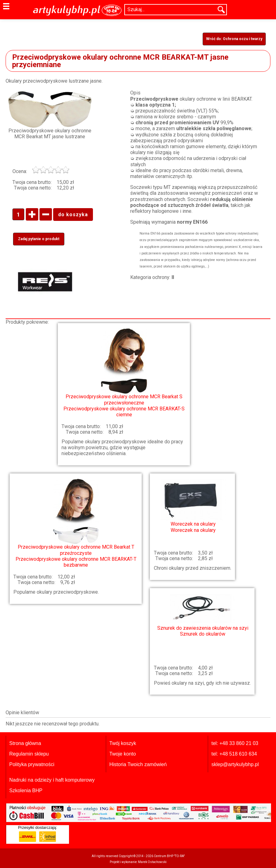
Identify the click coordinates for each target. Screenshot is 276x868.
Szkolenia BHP (26, 790)
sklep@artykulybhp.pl (235, 764)
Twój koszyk (123, 743)
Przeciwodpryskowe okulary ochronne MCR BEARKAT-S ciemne (124, 373)
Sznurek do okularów (203, 615)
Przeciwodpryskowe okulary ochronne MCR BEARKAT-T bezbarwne (76, 523)
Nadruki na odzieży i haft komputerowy (52, 780)
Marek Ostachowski (152, 862)
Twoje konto (123, 754)
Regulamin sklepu (29, 754)
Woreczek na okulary (193, 506)
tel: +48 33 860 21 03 (235, 743)
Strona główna (25, 743)
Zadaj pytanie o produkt (39, 239)
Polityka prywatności (32, 764)
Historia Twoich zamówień (138, 764)
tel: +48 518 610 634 (234, 754)
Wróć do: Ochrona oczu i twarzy (234, 39)
